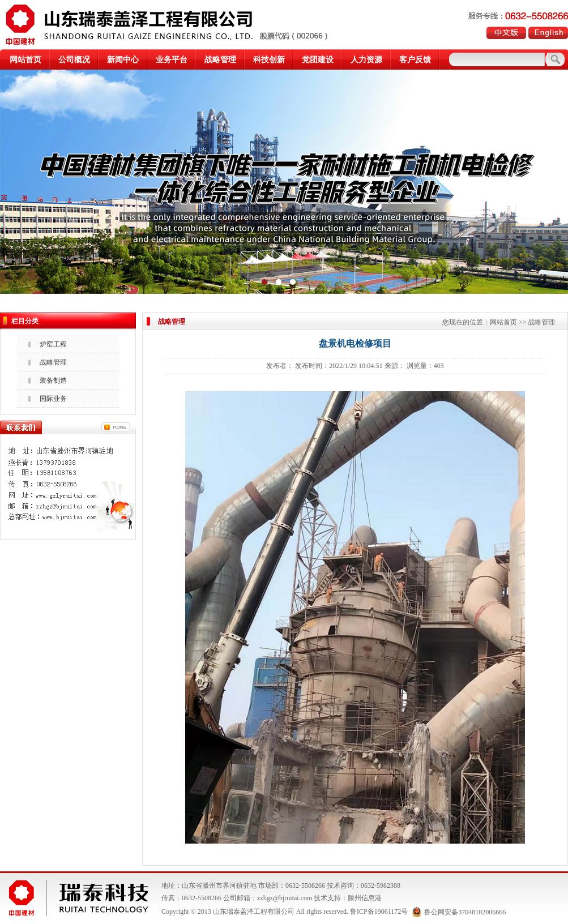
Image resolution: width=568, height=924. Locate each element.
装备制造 (53, 380)
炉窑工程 (53, 344)
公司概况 (74, 60)
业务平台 (172, 60)
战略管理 (220, 60)
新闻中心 (123, 60)
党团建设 (318, 60)
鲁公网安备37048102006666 (459, 912)
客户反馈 (415, 60)
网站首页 (25, 60)
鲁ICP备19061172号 (379, 912)
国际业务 (53, 399)
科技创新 (269, 60)
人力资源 (366, 60)
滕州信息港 (365, 898)
